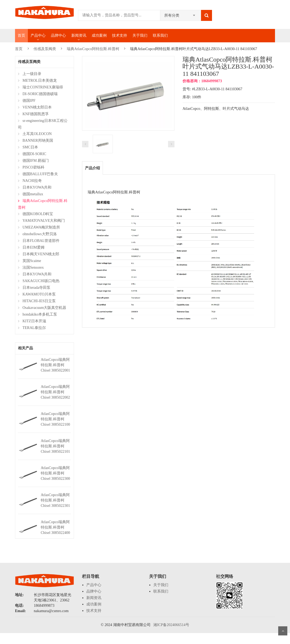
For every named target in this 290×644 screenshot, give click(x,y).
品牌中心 (58, 35)
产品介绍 (92, 168)
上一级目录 (32, 74)
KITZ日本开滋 (34, 321)
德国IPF (29, 101)
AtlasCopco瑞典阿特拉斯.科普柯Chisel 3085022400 (55, 527)
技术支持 (120, 35)
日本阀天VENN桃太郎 (41, 254)
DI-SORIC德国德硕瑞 (40, 94)
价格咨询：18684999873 (202, 81)
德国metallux (33, 194)
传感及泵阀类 (45, 49)
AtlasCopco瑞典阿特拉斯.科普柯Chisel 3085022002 (55, 392)
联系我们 (160, 35)
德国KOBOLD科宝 (38, 214)
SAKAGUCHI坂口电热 (41, 281)
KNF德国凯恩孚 (36, 114)
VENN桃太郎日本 (37, 107)
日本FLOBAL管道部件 (41, 241)
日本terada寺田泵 (36, 288)
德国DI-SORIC (34, 154)
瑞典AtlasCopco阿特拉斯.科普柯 (93, 49)
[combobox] (181, 14)
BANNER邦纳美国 (38, 141)
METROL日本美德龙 (40, 80)
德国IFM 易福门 (36, 161)
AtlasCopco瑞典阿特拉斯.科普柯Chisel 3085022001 (55, 365)
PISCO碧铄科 (34, 167)
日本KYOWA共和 (37, 187)
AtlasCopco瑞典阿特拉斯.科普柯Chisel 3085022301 (55, 500)
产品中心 (38, 35)
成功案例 (99, 35)
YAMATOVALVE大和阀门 (44, 221)
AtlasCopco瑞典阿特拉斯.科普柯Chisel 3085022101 (55, 446)
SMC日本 (30, 147)
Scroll (283, 631)
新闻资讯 (79, 35)
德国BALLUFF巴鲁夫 (40, 174)
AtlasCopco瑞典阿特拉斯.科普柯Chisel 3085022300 (55, 473)
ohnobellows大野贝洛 (40, 234)
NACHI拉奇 (32, 181)
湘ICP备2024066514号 (171, 625)
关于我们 (140, 35)
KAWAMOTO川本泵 (39, 294)
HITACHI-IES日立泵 (39, 301)
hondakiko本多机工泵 (40, 314)
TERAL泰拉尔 (34, 328)
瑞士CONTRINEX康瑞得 (43, 87)
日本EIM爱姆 (34, 247)
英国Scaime (32, 261)
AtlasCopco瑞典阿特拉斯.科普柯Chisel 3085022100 (55, 419)
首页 (21, 35)
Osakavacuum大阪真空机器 (44, 308)
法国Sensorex (33, 267)
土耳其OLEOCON (37, 134)
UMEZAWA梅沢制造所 (41, 227)
